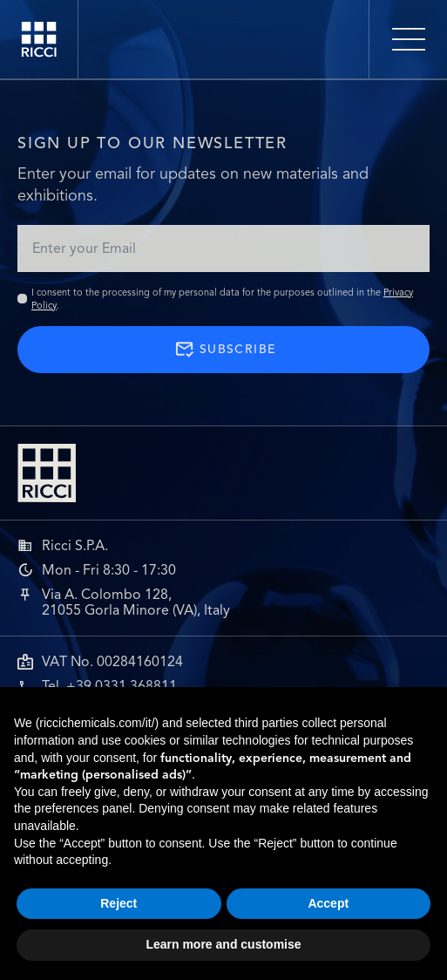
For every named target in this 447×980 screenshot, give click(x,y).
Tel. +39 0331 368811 (109, 686)
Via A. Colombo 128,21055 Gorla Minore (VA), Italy (136, 602)
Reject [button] (119, 903)
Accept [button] (328, 903)
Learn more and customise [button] (223, 944)
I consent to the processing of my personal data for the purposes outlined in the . (222, 299)
